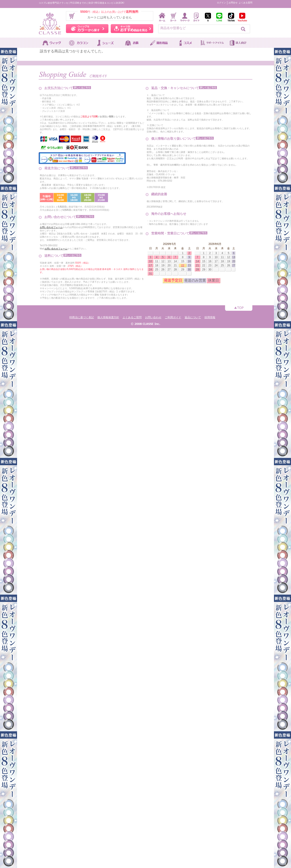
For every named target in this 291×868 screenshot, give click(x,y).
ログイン (221, 3)
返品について (193, 317)
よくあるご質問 (132, 317)
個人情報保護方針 (108, 317)
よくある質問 (246, 3)
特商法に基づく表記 (82, 317)
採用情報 (210, 317)
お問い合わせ (153, 317)
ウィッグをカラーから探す (87, 29)
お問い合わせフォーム (51, 227)
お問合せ (233, 3)
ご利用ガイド (173, 317)
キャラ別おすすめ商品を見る (132, 29)
